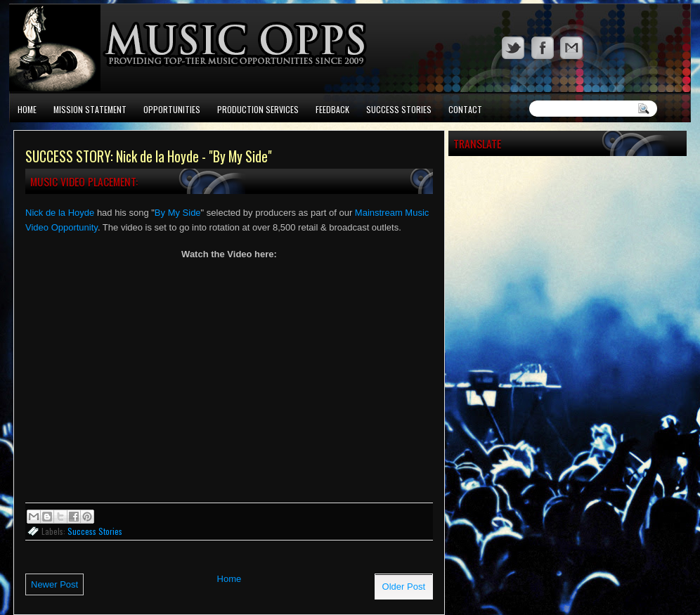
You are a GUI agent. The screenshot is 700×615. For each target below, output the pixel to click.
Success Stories (399, 109)
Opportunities (172, 109)
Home (27, 109)
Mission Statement (90, 109)
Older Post (404, 587)
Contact (465, 109)
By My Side (178, 213)
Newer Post (54, 584)
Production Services (258, 109)
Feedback (332, 109)
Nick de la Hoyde (60, 213)
